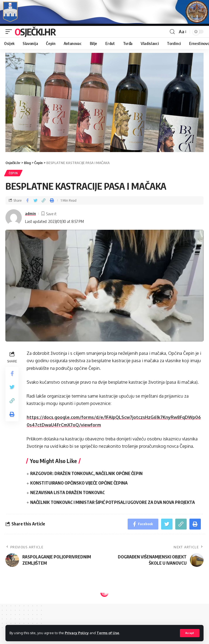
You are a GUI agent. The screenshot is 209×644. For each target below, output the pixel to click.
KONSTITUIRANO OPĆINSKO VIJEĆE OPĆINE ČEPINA (79, 483)
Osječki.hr (35, 32)
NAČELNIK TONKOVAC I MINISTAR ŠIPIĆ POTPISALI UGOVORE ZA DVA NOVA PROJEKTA (113, 502)
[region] (104, 102)
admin (30, 213)
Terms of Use (108, 633)
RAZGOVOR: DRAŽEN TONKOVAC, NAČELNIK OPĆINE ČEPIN (86, 473)
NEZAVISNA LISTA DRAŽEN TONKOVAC (67, 492)
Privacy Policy (77, 633)
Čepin (13, 173)
